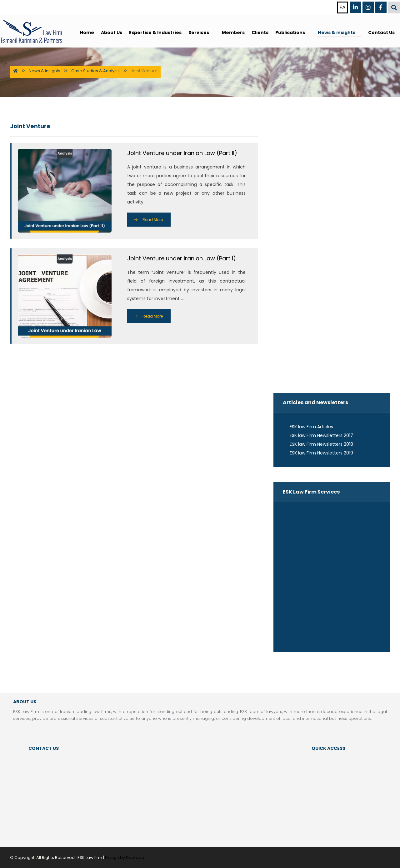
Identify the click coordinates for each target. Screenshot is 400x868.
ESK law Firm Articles (308, 427)
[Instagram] (368, 7)
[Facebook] (381, 7)
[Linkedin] (355, 7)
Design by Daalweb (125, 858)
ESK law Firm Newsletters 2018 (318, 444)
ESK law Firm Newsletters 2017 (318, 435)
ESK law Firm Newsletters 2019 (318, 453)
